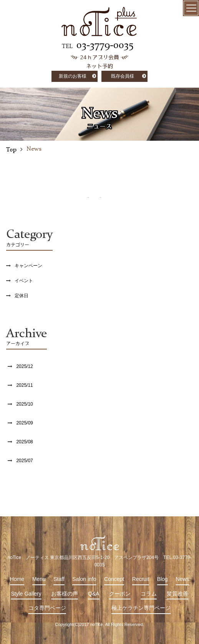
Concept (114, 579)
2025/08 (24, 442)
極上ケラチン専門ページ (141, 608)
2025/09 (24, 423)
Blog (163, 579)
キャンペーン (28, 266)
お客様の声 (65, 594)
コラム (149, 594)
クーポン (120, 594)
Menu (39, 579)
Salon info (84, 579)
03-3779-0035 (105, 45)
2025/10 (24, 404)
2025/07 (24, 461)
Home (17, 579)
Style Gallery (26, 594)
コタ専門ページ (47, 608)
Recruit (141, 579)
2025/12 (24, 366)
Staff (59, 579)
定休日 (22, 296)
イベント (24, 281)
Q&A (94, 594)
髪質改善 (177, 594)
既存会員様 (123, 76)
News (182, 579)
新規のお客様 (73, 76)
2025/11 (24, 385)
